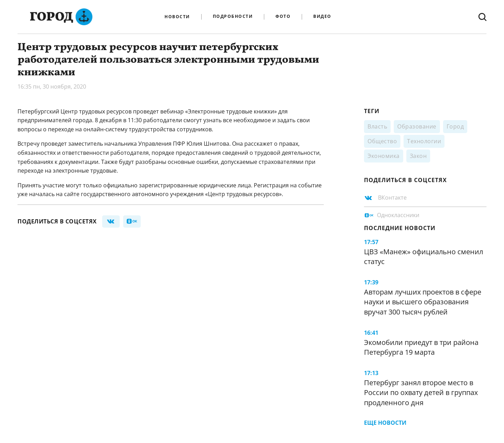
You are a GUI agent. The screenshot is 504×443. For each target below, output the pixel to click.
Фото (283, 17)
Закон (418, 156)
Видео (322, 17)
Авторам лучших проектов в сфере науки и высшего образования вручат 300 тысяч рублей (423, 302)
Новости (177, 17)
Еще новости (385, 423)
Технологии (424, 141)
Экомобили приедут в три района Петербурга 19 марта (421, 347)
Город (455, 126)
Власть (377, 126)
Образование (417, 126)
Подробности (233, 17)
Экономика (384, 156)
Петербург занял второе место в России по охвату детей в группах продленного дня (421, 393)
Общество (382, 141)
